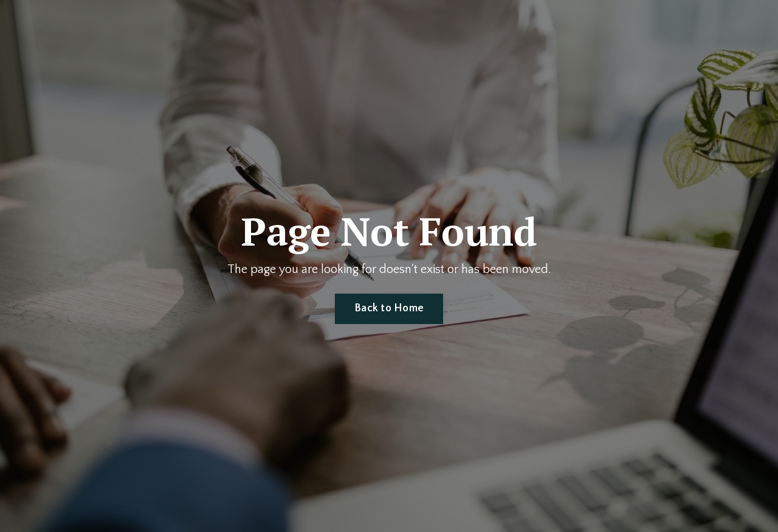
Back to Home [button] (389, 308)
